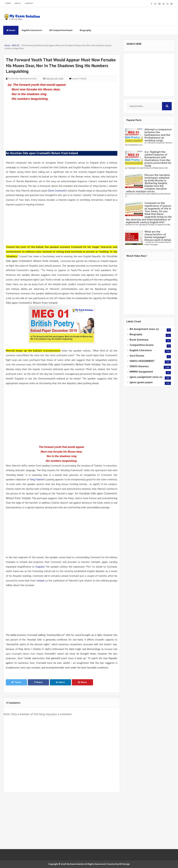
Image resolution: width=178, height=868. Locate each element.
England (40, 567)
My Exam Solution (76, 864)
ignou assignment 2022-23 (146, 377)
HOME (8, 3)
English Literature (32, 30)
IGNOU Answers (139, 366)
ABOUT (18, 3)
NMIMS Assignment (141, 372)
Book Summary (139, 340)
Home (11, 30)
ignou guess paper (141, 382)
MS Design (124, 864)
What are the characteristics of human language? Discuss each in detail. (158, 236)
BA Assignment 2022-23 (144, 329)
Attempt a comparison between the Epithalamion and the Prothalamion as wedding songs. (158, 135)
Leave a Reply (79, 79)
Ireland (40, 580)
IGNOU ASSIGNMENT (142, 361)
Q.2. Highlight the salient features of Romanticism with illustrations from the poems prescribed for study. (158, 159)
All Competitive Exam (61, 30)
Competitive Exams (142, 345)
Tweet (16, 682)
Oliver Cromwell (57, 191)
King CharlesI (37, 479)
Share (38, 682)
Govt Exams (137, 356)
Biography (85, 30)
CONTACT (29, 3)
